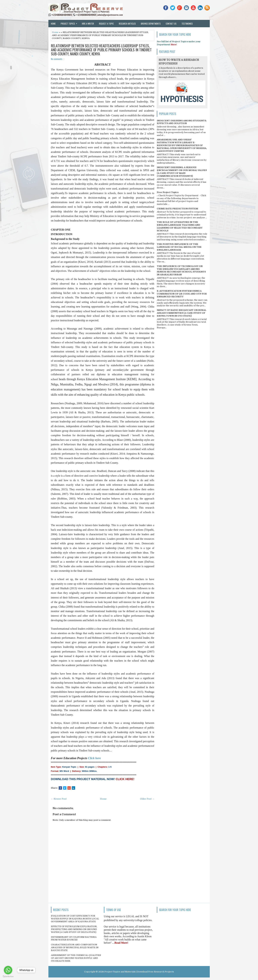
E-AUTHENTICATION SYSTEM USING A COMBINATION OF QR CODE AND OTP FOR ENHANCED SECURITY (182, 294)
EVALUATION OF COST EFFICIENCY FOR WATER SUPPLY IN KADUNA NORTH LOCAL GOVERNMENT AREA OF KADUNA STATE (75, 919)
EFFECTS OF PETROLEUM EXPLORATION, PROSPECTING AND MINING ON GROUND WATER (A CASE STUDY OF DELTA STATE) (74, 929)
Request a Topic (106, 24)
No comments (57, 59)
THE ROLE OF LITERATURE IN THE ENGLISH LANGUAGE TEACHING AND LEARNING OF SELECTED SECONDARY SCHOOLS (180, 226)
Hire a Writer (88, 24)
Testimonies (187, 24)
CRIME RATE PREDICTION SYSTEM (177, 209)
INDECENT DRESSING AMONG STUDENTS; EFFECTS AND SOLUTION (182, 122)
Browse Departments (151, 24)
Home (53, 24)
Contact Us (171, 24)
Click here (95, 758)
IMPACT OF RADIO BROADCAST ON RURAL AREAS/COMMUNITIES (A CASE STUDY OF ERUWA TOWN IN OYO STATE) (182, 313)
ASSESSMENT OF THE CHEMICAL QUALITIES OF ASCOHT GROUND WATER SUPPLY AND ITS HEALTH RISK (76, 958)
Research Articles (127, 24)
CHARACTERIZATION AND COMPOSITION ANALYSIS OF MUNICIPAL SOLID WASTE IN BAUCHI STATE (75, 947)
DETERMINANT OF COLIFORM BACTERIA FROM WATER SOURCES (74, 938)
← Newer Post (59, 799)
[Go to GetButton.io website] (8, 977)
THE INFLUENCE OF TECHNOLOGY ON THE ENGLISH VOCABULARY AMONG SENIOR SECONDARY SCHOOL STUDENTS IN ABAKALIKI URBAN (181, 270)
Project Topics (70, 23)
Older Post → (147, 799)
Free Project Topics (168, 192)
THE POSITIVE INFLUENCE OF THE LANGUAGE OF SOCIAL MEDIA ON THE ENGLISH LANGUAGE (179, 247)
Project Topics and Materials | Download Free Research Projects (139, 972)
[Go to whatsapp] (8, 970)
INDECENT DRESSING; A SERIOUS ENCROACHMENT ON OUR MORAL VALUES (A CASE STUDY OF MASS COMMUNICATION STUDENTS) (182, 172)
